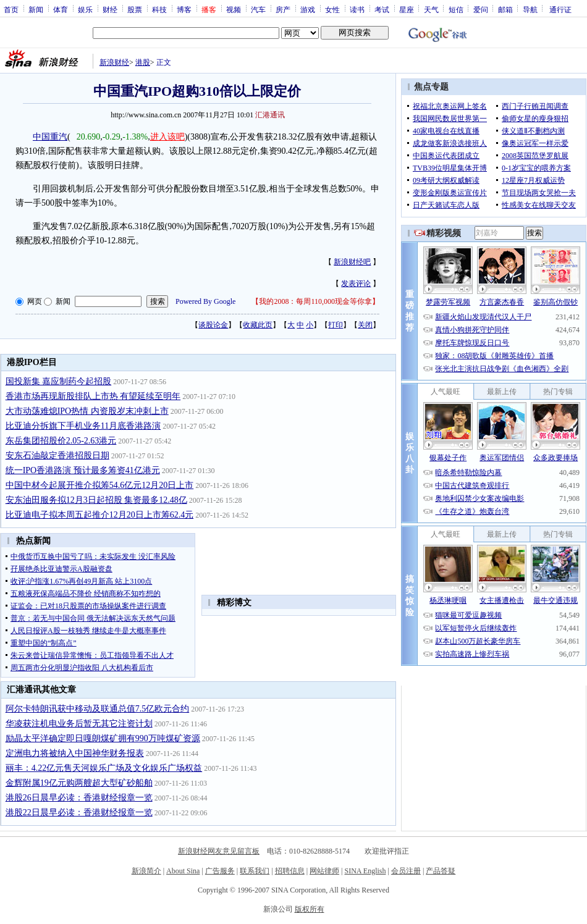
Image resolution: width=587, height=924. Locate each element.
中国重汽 (50, 137)
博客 (184, 9)
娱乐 (85, 9)
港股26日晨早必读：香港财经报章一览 (79, 798)
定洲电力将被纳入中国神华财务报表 (75, 753)
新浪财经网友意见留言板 (219, 851)
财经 (110, 9)
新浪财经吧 (352, 262)
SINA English (365, 871)
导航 (530, 9)
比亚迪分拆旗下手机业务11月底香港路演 (83, 426)
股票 (135, 9)
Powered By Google (205, 301)
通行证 (560, 9)
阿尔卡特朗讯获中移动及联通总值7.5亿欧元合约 (98, 709)
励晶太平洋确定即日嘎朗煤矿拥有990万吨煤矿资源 (103, 738)
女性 (332, 9)
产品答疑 (441, 871)
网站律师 (324, 871)
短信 (456, 9)
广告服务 (220, 871)
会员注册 (406, 871)
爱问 (481, 9)
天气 (431, 9)
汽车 (258, 9)
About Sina (183, 871)
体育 (61, 9)
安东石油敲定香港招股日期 (57, 456)
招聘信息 (290, 871)
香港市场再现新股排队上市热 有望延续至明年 (93, 396)
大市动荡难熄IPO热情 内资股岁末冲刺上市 (87, 411)
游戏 (308, 9)
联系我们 (255, 871)
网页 (35, 301)
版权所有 (310, 909)
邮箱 (505, 9)
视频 (234, 9)
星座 (407, 9)
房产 (283, 9)
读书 (357, 9)
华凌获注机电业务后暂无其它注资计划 (79, 724)
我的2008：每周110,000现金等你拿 (315, 301)
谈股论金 (213, 325)
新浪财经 (114, 62)
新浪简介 (146, 871)
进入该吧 (167, 137)
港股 (143, 62)
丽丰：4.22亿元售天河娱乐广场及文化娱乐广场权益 (104, 768)
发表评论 (356, 283)
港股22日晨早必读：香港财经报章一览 (79, 813)
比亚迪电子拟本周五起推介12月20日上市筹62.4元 (100, 515)
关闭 (365, 325)
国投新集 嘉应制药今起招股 (59, 381)
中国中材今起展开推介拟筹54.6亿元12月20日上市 (100, 485)
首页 (11, 9)
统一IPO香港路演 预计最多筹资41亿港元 (83, 470)
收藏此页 (258, 325)
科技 (159, 9)
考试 (382, 9)
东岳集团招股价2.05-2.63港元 (61, 441)
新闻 (36, 9)
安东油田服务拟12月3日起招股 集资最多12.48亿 (96, 500)
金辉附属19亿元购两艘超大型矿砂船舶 (79, 783)
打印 (336, 325)
